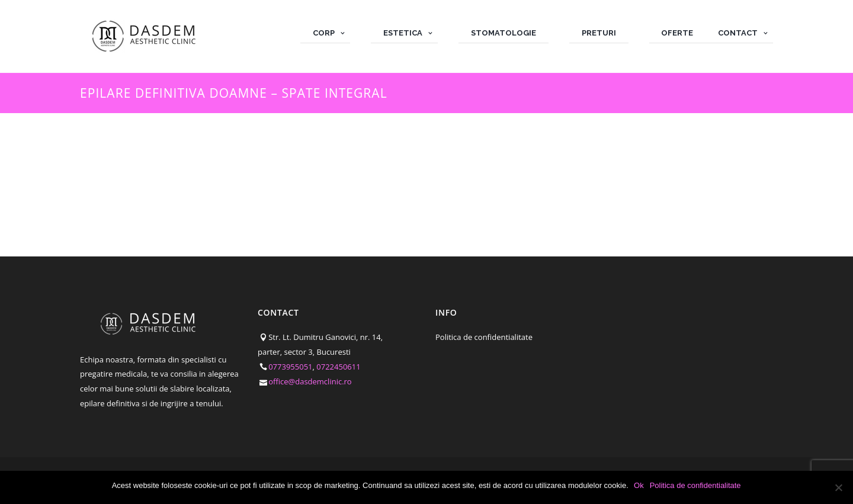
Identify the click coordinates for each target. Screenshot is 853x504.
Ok (639, 485)
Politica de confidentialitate (484, 337)
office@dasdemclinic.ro (310, 381)
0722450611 (338, 367)
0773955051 (290, 367)
